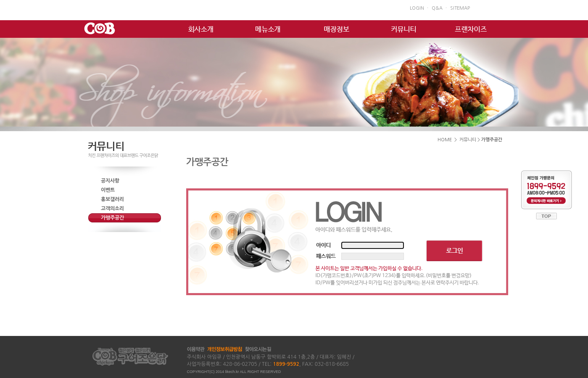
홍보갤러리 (112, 199)
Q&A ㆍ (440, 8)
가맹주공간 (112, 218)
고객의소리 (112, 209)
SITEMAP (460, 8)
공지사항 (110, 181)
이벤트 (108, 190)
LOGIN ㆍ (420, 8)
